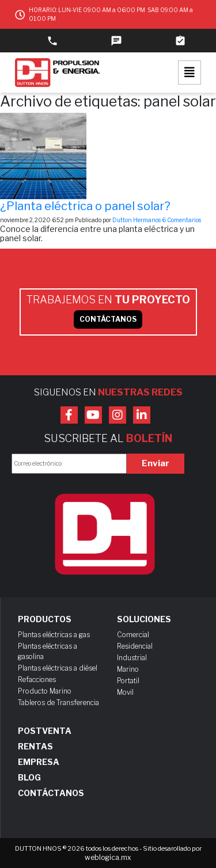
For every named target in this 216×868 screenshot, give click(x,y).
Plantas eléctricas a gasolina (48, 651)
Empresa (39, 762)
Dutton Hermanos (137, 220)
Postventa (45, 731)
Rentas (35, 747)
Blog (29, 778)
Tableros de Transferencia (58, 703)
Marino (128, 669)
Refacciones (37, 679)
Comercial (133, 635)
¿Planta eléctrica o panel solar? (85, 206)
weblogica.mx (108, 857)
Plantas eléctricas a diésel (58, 668)
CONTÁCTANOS (108, 319)
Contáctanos (51, 793)
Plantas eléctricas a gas (54, 635)
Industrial (132, 658)
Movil (125, 692)
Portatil (128, 681)
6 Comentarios (181, 220)
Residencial (135, 646)
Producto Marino (45, 691)
